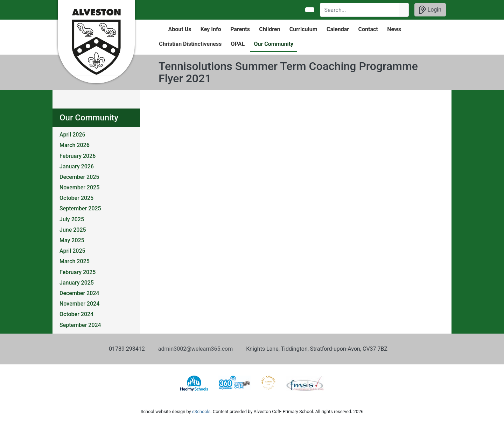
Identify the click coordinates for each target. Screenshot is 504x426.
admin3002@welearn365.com (195, 349)
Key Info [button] (211, 29)
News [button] (394, 29)
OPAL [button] (238, 44)
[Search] (360, 10)
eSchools (201, 411)
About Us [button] (180, 29)
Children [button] (269, 29)
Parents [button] (240, 29)
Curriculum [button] (303, 29)
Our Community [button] (274, 44)
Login (430, 10)
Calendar (338, 29)
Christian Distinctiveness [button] (190, 44)
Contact (368, 29)
